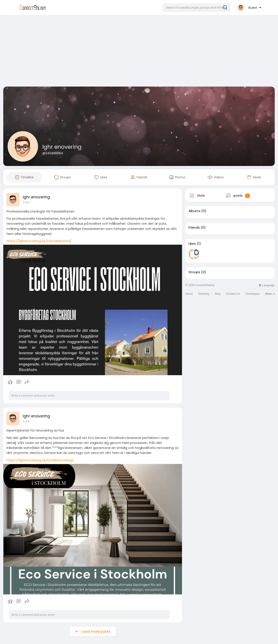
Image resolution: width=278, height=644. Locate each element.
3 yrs (26, 202)
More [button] (270, 294)
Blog (218, 294)
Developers (253, 294)
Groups (194, 272)
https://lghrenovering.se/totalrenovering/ (40, 460)
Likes (192, 244)
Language (267, 285)
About (189, 294)
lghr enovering (62, 147)
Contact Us (233, 294)
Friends (194, 227)
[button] (197, 8)
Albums (194, 211)
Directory (204, 294)
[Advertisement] (139, 52)
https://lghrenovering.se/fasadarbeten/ (39, 241)
